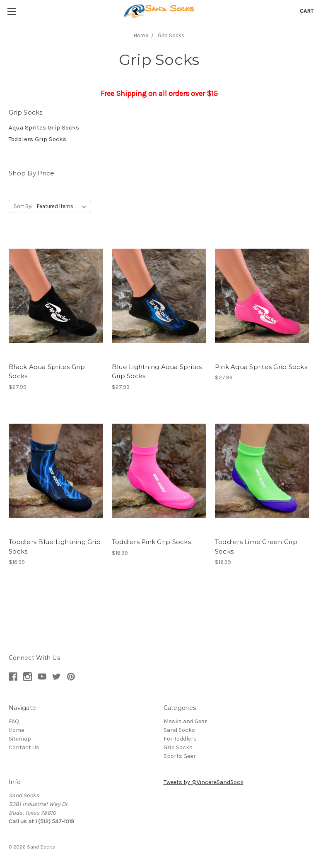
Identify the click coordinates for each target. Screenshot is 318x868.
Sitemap (20, 739)
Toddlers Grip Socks (37, 139)
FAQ (14, 721)
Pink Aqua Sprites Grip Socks (261, 367)
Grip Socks (171, 35)
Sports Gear (180, 756)
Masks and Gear (185, 721)
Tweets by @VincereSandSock (204, 782)
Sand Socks (179, 730)
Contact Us (24, 747)
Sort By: (23, 206)
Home (141, 35)
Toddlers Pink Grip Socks (151, 542)
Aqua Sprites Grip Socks (44, 127)
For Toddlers (180, 739)
